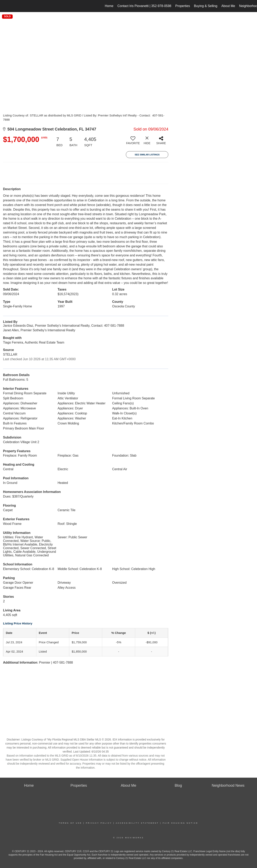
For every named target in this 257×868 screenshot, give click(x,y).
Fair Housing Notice (180, 823)
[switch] (133, 142)
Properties (183, 6)
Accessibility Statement (137, 823)
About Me (228, 6)
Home (109, 6)
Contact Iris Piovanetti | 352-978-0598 (144, 6)
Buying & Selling (206, 6)
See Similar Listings (147, 155)
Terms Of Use (70, 823)
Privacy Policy (99, 823)
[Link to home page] (5, 6)
